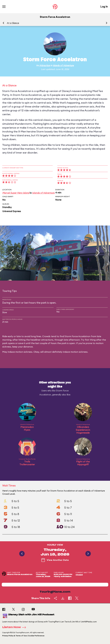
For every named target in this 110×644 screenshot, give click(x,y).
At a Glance (13, 23)
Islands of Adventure (63, 65)
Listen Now (15, 627)
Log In (104, 7)
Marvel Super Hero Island (16, 193)
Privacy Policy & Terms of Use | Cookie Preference (23, 636)
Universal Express (12, 211)
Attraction (45, 65)
